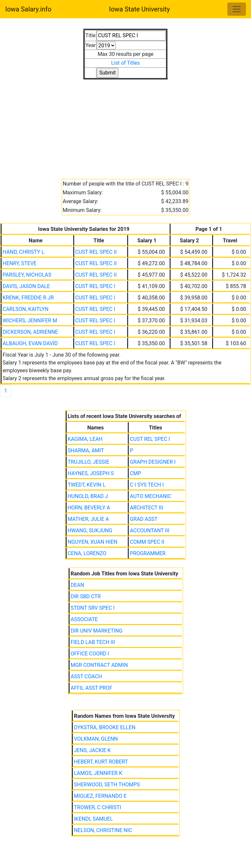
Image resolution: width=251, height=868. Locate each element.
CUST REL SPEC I (95, 286)
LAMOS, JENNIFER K (98, 773)
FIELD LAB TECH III (93, 642)
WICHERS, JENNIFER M (30, 321)
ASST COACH (86, 676)
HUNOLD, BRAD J (88, 496)
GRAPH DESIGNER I (153, 462)
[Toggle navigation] (237, 9)
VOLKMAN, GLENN (96, 739)
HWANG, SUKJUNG (90, 530)
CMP (135, 473)
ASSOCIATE (84, 619)
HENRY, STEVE (20, 263)
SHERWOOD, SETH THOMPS (107, 785)
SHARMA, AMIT (86, 450)
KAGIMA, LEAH (85, 439)
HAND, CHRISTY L (24, 252)
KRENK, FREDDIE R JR (28, 298)
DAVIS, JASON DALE (26, 286)
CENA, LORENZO (87, 553)
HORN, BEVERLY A (89, 508)
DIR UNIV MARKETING (97, 631)
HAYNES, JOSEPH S (91, 473)
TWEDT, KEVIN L (87, 485)
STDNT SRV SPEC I (93, 608)
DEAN (77, 585)
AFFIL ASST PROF (92, 688)
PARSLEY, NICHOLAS (27, 275)
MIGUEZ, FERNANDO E (100, 796)
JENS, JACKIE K (92, 750)
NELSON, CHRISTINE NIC (103, 830)
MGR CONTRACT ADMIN (99, 665)
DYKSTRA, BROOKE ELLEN (105, 727)
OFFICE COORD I (90, 654)
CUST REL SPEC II (96, 252)
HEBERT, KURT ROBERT (101, 762)
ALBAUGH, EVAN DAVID (30, 343)
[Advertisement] (125, 125)
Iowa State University (139, 9)
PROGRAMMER (148, 553)
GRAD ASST (144, 519)
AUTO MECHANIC (151, 496)
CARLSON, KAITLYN (25, 309)
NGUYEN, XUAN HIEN (92, 542)
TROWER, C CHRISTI (98, 807)
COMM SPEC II (147, 542)
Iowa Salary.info (28, 9)
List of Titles (125, 63)
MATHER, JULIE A (88, 519)
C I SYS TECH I (147, 485)
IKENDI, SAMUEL (93, 819)
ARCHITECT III (146, 508)
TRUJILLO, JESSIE (88, 462)
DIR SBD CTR (86, 596)
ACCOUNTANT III (150, 530)
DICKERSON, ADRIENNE (30, 332)
